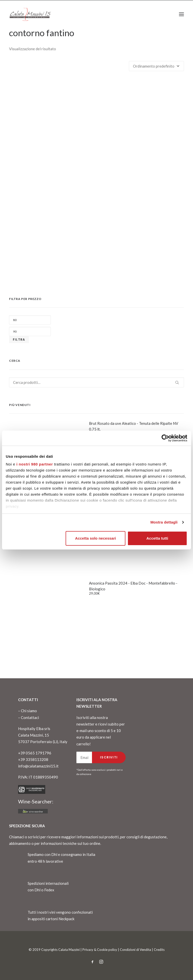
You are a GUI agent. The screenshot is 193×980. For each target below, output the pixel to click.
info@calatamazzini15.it (38, 766)
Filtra (19, 340)
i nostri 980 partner (35, 464)
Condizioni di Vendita (135, 950)
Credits (159, 950)
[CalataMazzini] (30, 14)
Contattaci (30, 717)
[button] (181, 14)
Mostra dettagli (164, 522)
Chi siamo (29, 711)
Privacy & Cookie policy (100, 950)
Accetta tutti (157, 538)
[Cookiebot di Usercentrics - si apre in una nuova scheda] (165, 438)
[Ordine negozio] (156, 66)
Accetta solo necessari (96, 538)
